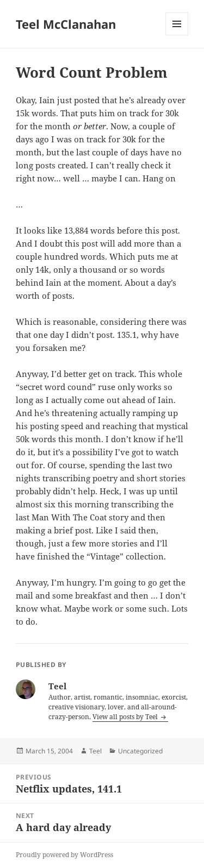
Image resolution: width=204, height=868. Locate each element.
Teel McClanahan (66, 24)
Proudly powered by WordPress (64, 855)
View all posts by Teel (126, 717)
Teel (95, 751)
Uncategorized (140, 751)
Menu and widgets (177, 35)
